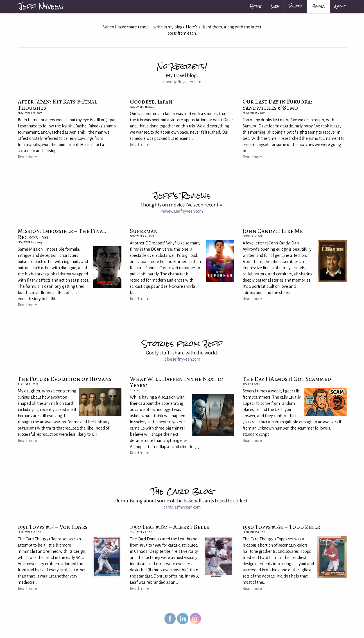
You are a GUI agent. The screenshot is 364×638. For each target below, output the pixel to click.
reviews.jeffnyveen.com (182, 211)
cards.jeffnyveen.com (182, 507)
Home (256, 6)
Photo (296, 6)
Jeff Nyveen (41, 6)
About (340, 6)
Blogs (318, 6)
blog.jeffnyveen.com (182, 359)
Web (275, 6)
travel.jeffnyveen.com (182, 82)
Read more (27, 157)
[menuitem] (256, 6)
